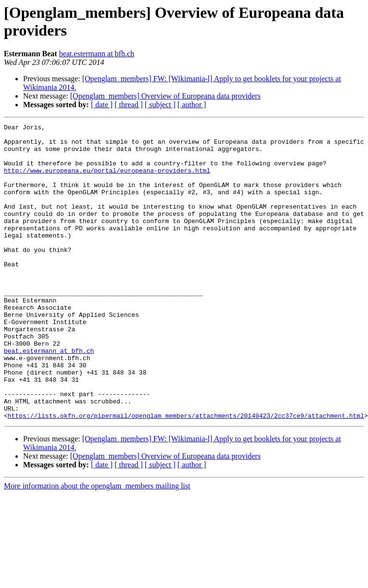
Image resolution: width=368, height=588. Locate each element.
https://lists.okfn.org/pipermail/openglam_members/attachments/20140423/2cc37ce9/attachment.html (186, 475)
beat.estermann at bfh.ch (97, 54)
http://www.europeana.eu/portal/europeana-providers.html (107, 180)
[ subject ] (160, 105)
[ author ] (192, 105)
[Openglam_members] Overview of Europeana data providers (165, 96)
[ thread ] (129, 105)
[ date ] (102, 105)
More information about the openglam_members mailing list (97, 545)
